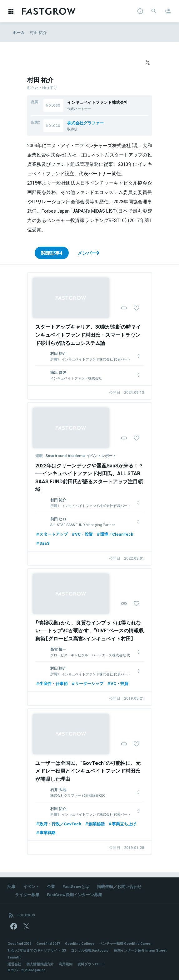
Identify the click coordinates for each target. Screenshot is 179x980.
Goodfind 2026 (19, 943)
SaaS (42, 543)
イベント (31, 886)
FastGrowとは (76, 886)
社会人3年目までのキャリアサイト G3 (37, 950)
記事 (12, 886)
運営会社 (14, 964)
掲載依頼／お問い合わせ (119, 886)
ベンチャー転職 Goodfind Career (125, 943)
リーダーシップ (87, 683)
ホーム (19, 32)
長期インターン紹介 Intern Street (140, 950)
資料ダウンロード (91, 964)
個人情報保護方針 (40, 964)
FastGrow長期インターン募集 (75, 894)
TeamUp (15, 957)
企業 (51, 886)
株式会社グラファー (85, 123)
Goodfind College (80, 943)
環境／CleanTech (115, 534)
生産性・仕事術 (52, 683)
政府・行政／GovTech (58, 824)
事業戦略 (45, 832)
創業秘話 (94, 824)
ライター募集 (27, 894)
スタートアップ (52, 534)
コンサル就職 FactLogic (90, 950)
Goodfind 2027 (48, 943)
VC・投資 (82, 534)
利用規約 (66, 964)
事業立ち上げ (122, 824)
